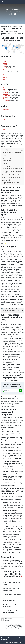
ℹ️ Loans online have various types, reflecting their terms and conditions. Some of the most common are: (12, 310)
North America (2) (7, 159)
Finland (4, 61)
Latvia (4, 66)
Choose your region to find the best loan (12, 152)
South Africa (6, 109)
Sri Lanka (5, 89)
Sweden (5, 63)
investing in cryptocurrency (15, 541)
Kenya (4, 111)
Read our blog (6, 181)
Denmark (5, 60)
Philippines (5, 97)
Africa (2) (5, 157)
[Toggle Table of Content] (21, 150)
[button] (12, 584)
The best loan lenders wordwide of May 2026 (13, 172)
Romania (5, 78)
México (4, 121)
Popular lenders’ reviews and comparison (13, 174)
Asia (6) (5, 155)
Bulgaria (5, 74)
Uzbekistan (5, 94)
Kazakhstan (6, 92)
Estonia (4, 69)
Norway (5, 65)
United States (6, 119)
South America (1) (7, 160)
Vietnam (5, 88)
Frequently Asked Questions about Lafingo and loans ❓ (11, 183)
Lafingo (3, 2)
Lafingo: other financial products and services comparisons (12, 178)
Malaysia (5, 99)
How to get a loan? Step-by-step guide (13, 176)
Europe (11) (5, 154)
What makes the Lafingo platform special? (12, 165)
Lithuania (5, 73)
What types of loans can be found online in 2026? (13, 169)
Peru (4, 129)
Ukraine (5, 76)
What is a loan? (6, 167)
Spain (4, 79)
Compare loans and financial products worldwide (11, 163)
